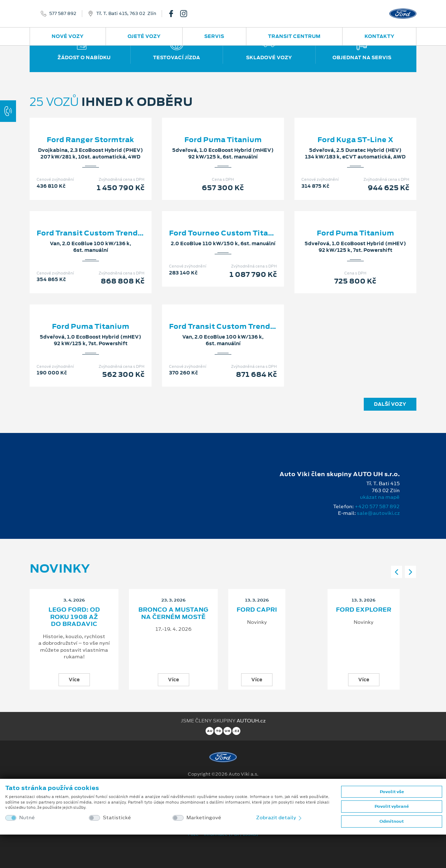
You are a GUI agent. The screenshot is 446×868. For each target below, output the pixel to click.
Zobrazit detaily (279, 817)
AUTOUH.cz (251, 721)
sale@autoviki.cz (378, 513)
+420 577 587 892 (377, 506)
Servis (214, 36)
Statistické (117, 818)
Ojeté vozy (144, 36)
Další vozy (390, 404)
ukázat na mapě (380, 497)
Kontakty (379, 36)
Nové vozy (68, 36)
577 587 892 (63, 14)
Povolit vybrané (392, 806)
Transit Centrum (294, 36)
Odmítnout (392, 821)
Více (74, 680)
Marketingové (204, 818)
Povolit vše (392, 792)
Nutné (27, 818)
